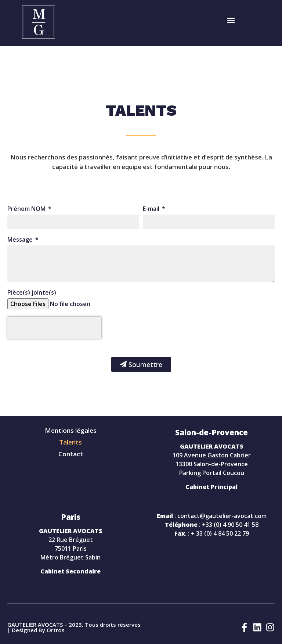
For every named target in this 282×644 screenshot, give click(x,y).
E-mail (152, 209)
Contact (71, 454)
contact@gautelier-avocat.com (222, 516)
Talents (70, 442)
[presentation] (54, 328)
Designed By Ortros (38, 630)
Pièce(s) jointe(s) (32, 293)
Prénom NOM (27, 209)
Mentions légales (71, 431)
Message (21, 240)
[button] (231, 20)
